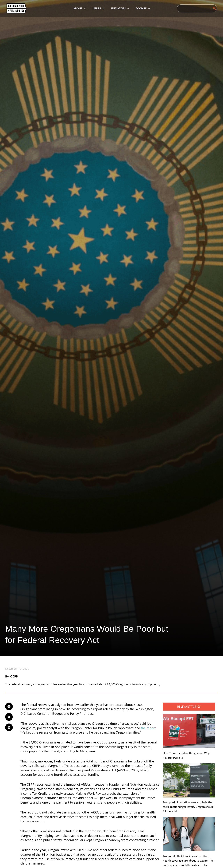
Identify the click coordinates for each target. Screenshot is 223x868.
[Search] (214, 8)
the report (148, 728)
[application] (81, 8)
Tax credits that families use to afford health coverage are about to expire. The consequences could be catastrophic (188, 861)
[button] (9, 707)
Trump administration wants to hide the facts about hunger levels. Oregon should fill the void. (188, 807)
